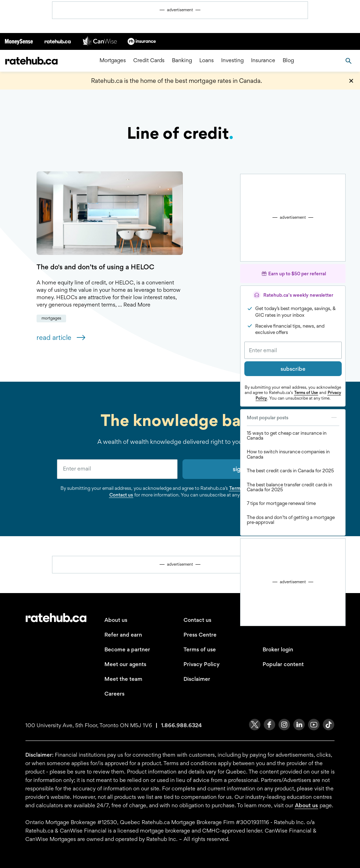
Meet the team (123, 679)
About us (116, 620)
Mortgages (113, 61)
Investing (232, 61)
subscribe (293, 369)
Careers (114, 694)
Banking (182, 61)
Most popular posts (293, 417)
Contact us (121, 495)
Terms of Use (306, 393)
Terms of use (200, 649)
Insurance (263, 61)
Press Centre (200, 635)
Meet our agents (125, 664)
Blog (288, 61)
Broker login (278, 649)
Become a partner (127, 649)
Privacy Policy (202, 664)
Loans (207, 61)
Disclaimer (197, 679)
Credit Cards (149, 61)
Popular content (283, 664)
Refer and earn (123, 635)
